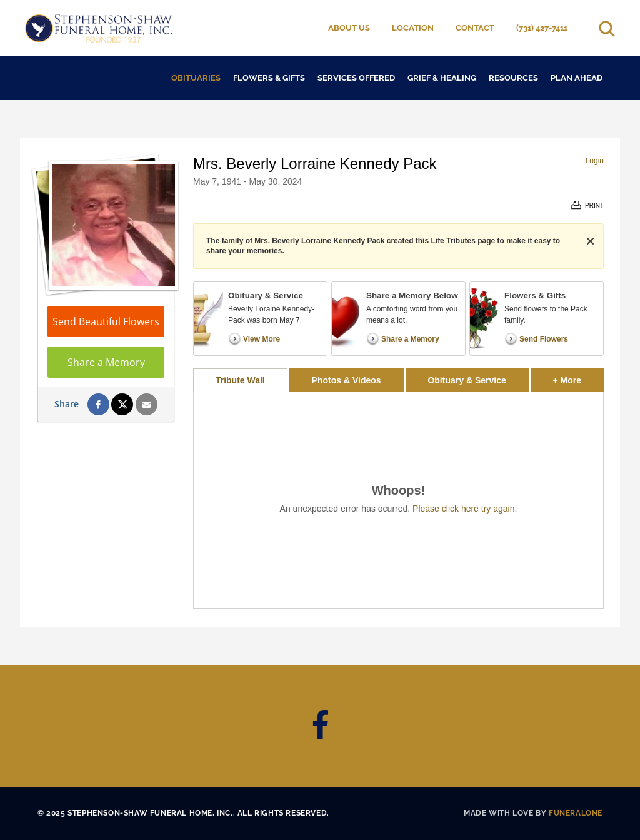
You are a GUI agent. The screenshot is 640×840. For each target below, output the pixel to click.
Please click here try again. (465, 509)
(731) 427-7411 (542, 28)
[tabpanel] (398, 500)
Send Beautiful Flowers (106, 321)
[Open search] (607, 28)
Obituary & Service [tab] (467, 380)
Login (595, 161)
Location (413, 28)
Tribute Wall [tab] (240, 380)
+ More (578, 377)
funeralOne (576, 813)
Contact (475, 28)
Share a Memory (106, 362)
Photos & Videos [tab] (347, 380)
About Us (349, 28)
